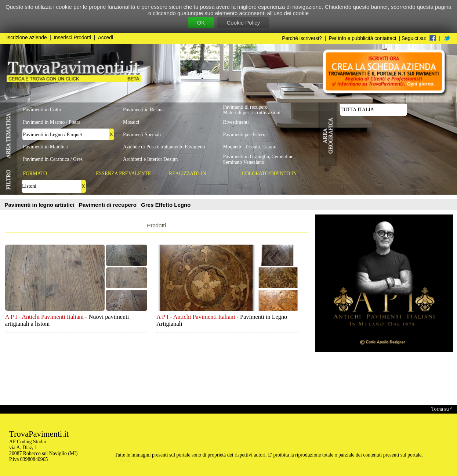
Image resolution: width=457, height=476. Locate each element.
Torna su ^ (442, 409)
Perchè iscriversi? (302, 38)
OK (201, 23)
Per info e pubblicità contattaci (362, 38)
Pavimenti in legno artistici (40, 205)
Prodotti (156, 225)
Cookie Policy (243, 23)
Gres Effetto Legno (166, 205)
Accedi (106, 38)
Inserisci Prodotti (72, 38)
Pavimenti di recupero (108, 205)
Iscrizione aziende (27, 38)
